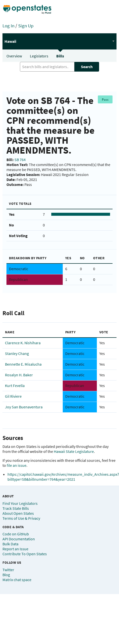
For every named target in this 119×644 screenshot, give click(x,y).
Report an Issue (15, 549)
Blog (6, 575)
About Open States (18, 513)
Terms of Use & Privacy (21, 518)
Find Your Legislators (20, 503)
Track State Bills (16, 508)
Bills (60, 56)
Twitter (8, 570)
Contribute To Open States (25, 554)
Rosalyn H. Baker (19, 375)
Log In (8, 26)
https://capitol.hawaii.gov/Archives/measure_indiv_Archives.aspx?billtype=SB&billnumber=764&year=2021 (63, 477)
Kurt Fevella (15, 386)
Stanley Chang (17, 353)
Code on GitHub (16, 534)
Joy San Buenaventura (24, 407)
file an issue (17, 465)
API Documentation (19, 539)
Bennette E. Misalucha (23, 364)
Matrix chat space (17, 580)
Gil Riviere (13, 396)
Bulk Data (10, 544)
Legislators (39, 56)
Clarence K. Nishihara (23, 343)
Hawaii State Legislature (74, 451)
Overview (14, 56)
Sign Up (26, 26)
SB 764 (20, 160)
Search (87, 67)
